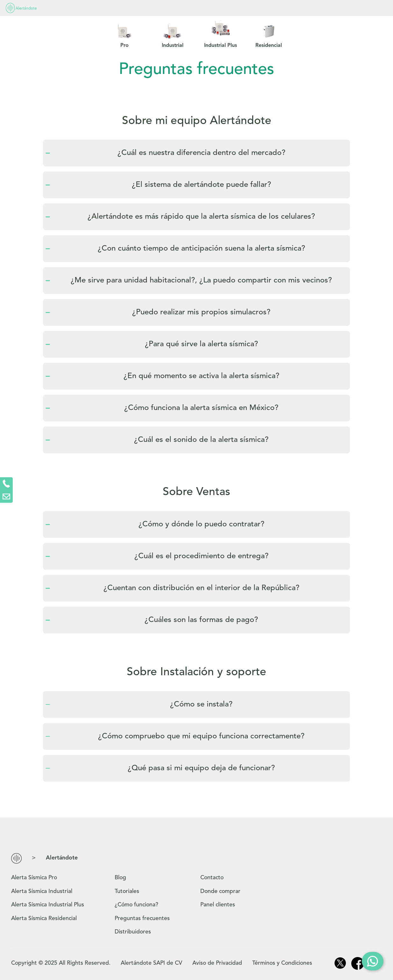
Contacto (258, 8)
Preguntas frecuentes (193, 8)
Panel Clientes (313, 8)
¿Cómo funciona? (118, 8)
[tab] (197, 153)
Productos (57, 8)
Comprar (372, 9)
